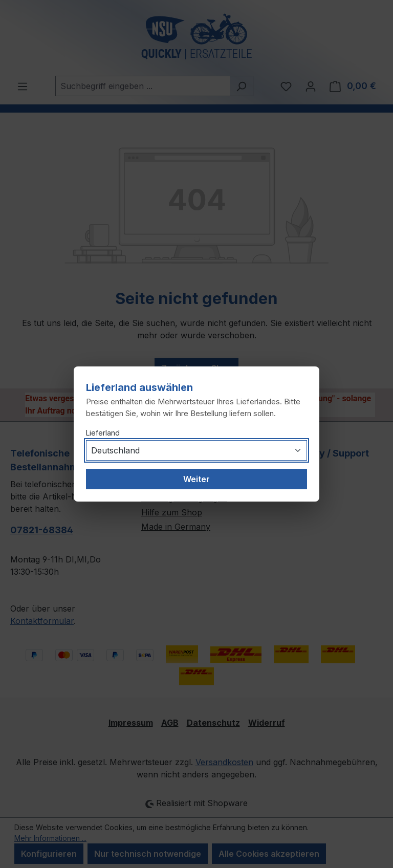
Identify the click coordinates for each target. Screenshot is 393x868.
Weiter (196, 479)
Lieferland (103, 433)
